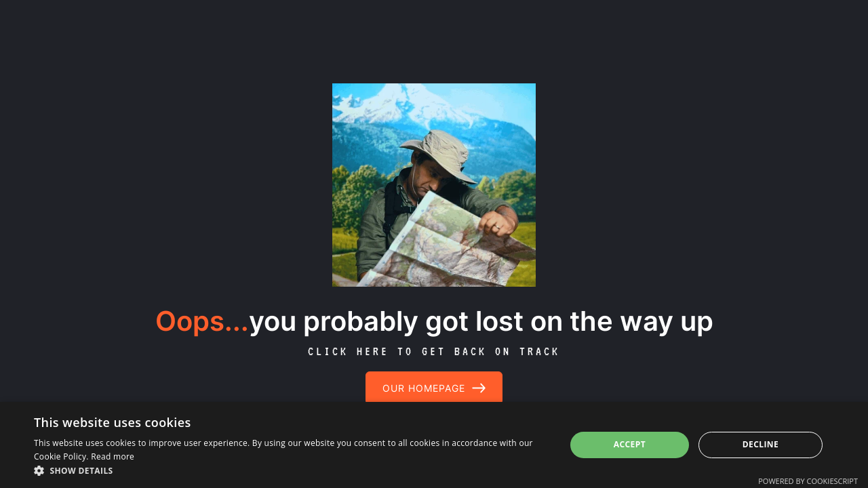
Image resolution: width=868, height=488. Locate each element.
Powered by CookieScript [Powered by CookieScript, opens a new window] (808, 481)
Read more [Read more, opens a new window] (113, 456)
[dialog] (434, 445)
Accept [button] (630, 444)
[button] (292, 471)
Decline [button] (761, 444)
